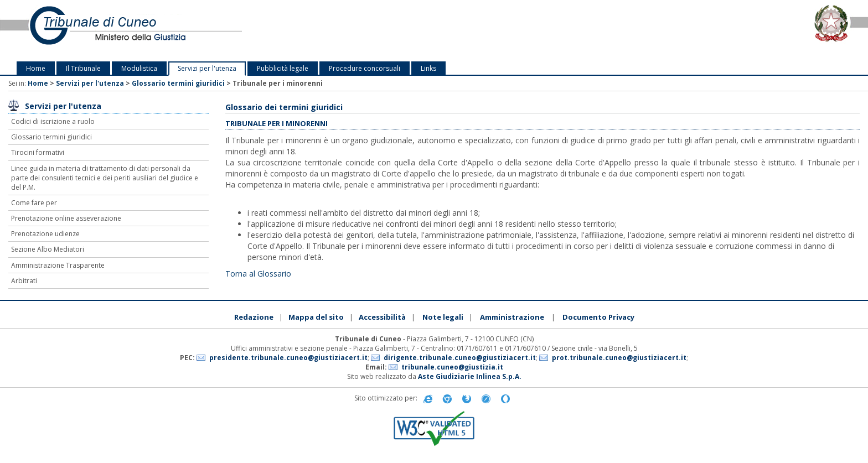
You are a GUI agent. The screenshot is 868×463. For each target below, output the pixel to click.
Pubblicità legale (283, 68)
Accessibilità (382, 317)
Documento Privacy (598, 317)
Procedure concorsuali (365, 68)
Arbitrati (24, 281)
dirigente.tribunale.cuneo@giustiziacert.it (460, 358)
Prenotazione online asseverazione (66, 218)
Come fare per (34, 203)
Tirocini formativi (38, 152)
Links (428, 68)
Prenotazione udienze (45, 234)
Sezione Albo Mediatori (48, 249)
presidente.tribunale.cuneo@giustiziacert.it (288, 358)
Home (36, 68)
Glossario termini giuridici (178, 83)
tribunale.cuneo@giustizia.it (452, 367)
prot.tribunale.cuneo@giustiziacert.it (619, 358)
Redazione (254, 317)
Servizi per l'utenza (207, 68)
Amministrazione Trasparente (58, 265)
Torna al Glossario (258, 274)
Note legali (443, 317)
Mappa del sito (316, 317)
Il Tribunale (83, 68)
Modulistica (139, 68)
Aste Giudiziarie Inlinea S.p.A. (470, 376)
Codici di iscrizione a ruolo (53, 121)
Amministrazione (512, 317)
